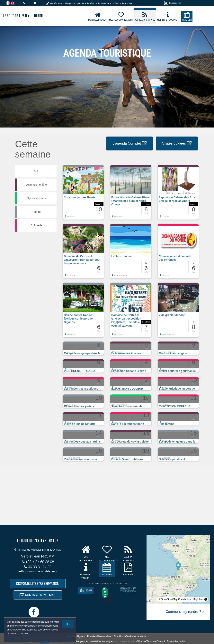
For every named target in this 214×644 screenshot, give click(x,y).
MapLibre (198, 599)
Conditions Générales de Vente (130, 636)
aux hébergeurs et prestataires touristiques (91, 641)
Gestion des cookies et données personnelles (30, 637)
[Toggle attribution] (206, 599)
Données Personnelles (99, 636)
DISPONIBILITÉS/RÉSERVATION (38, 583)
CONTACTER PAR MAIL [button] (38, 595)
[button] (83, 194)
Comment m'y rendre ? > (185, 612)
